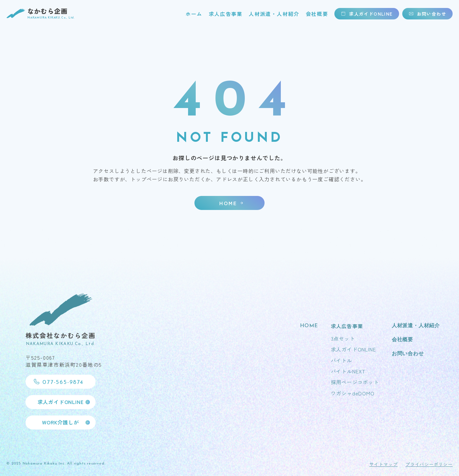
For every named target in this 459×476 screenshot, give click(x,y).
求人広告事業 (226, 14)
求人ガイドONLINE (353, 349)
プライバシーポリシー (429, 464)
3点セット (343, 338)
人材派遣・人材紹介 (274, 14)
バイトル (342, 360)
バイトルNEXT (348, 371)
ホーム (194, 14)
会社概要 (317, 14)
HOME (309, 326)
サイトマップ (383, 464)
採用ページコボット (355, 382)
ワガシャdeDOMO (353, 393)
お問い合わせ (408, 354)
